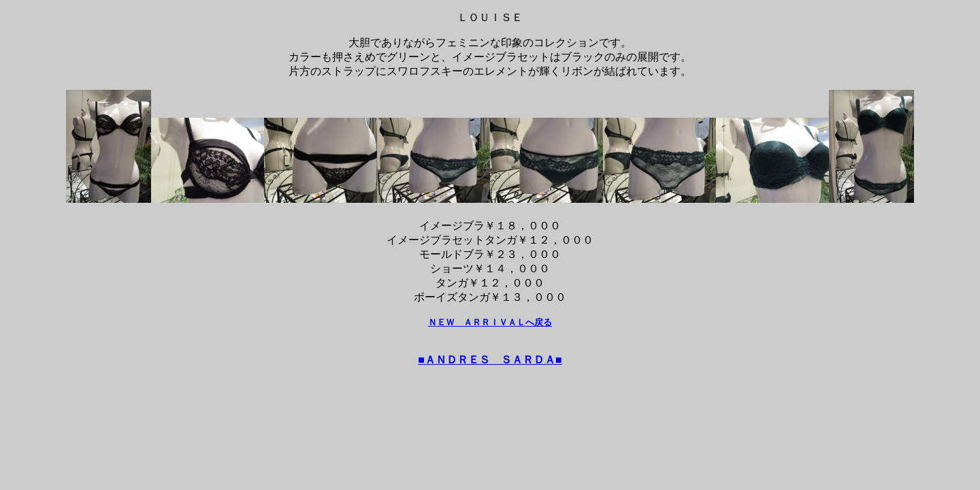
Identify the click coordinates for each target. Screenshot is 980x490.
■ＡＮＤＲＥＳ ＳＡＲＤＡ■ (490, 360)
